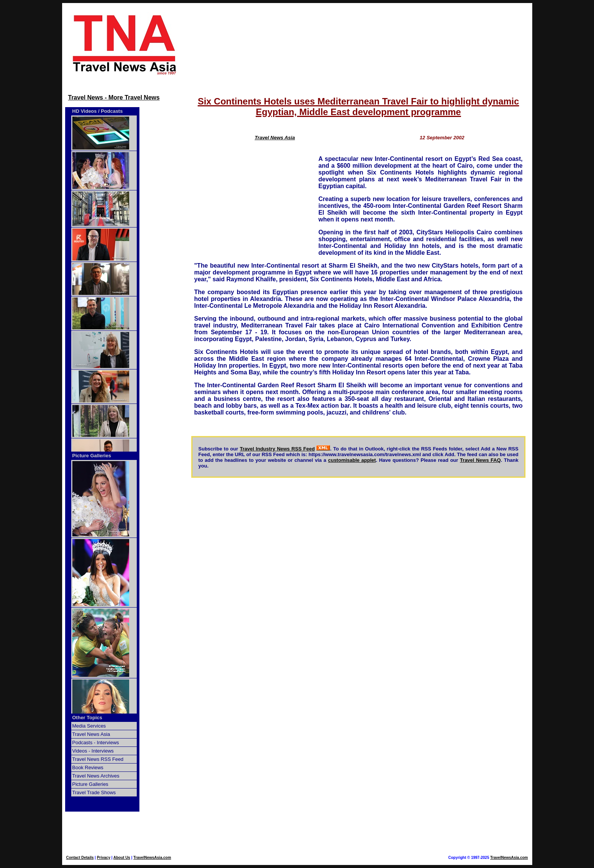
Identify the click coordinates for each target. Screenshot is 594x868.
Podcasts (112, 111)
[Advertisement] (358, 44)
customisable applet (352, 460)
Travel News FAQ (480, 460)
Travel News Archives (96, 776)
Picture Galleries (92, 456)
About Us (122, 858)
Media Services (89, 726)
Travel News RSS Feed (98, 759)
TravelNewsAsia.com (152, 858)
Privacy (104, 858)
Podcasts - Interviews (96, 743)
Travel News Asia (91, 734)
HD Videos (85, 111)
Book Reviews (88, 767)
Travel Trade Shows (94, 792)
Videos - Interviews (93, 751)
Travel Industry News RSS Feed (277, 449)
